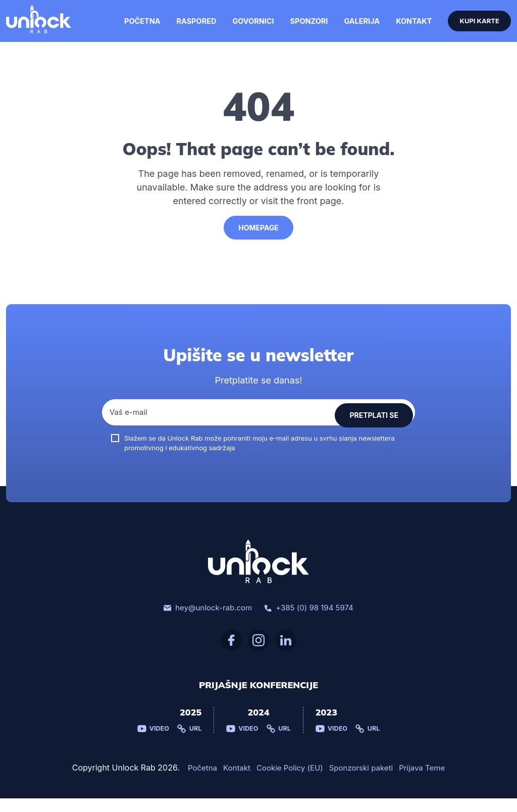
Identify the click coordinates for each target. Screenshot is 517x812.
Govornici (248, 28)
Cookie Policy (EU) (288, 782)
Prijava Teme (428, 782)
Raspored (193, 28)
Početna (140, 28)
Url (189, 742)
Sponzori (303, 28)
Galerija (354, 28)
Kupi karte (475, 28)
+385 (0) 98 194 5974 (312, 621)
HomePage (258, 240)
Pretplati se (374, 426)
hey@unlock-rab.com (205, 621)
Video (152, 742)
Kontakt (406, 28)
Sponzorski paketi (364, 782)
